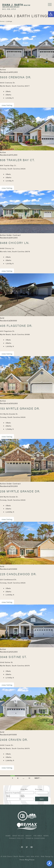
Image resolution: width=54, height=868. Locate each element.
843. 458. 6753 (9, 9)
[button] (51, 14)
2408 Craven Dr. (14, 740)
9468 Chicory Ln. (15, 243)
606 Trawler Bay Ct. (17, 160)
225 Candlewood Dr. (18, 574)
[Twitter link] (27, 847)
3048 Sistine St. (13, 657)
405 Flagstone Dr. (16, 326)
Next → (38, 778)
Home (2, 21)
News (46, 836)
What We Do (18, 836)
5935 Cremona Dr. (16, 77)
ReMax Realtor (27, 826)
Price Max (39, 789)
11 (29, 778)
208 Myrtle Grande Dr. (20, 491)
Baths (23, 796)
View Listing (7, 105)
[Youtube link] (32, 847)
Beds (8, 796)
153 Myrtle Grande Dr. (20, 408)
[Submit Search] (42, 799)
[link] (27, 860)
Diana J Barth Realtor (16, 6)
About (29, 836)
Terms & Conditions (35, 838)
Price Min (24, 789)
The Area (38, 836)
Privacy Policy (16, 838)
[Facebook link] (22, 847)
